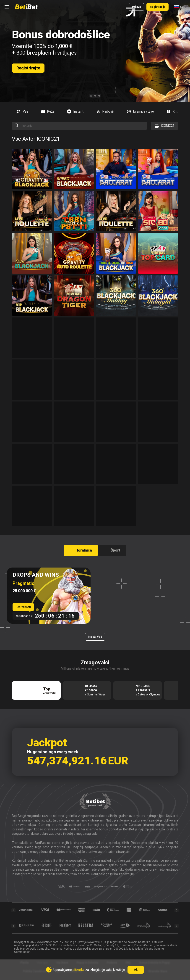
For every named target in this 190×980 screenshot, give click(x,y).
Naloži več (95, 637)
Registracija (157, 7)
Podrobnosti (23, 607)
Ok (136, 970)
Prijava (136, 7)
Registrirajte (28, 68)
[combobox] (180, 7)
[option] (24, 111)
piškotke (79, 970)
